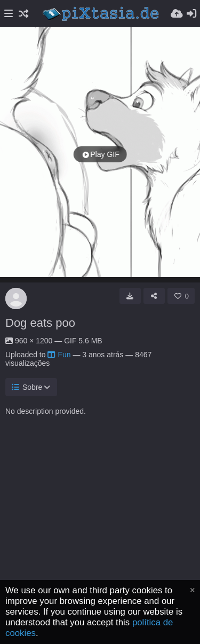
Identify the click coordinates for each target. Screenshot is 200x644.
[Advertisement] (100, 542)
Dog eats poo (40, 323)
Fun (59, 355)
